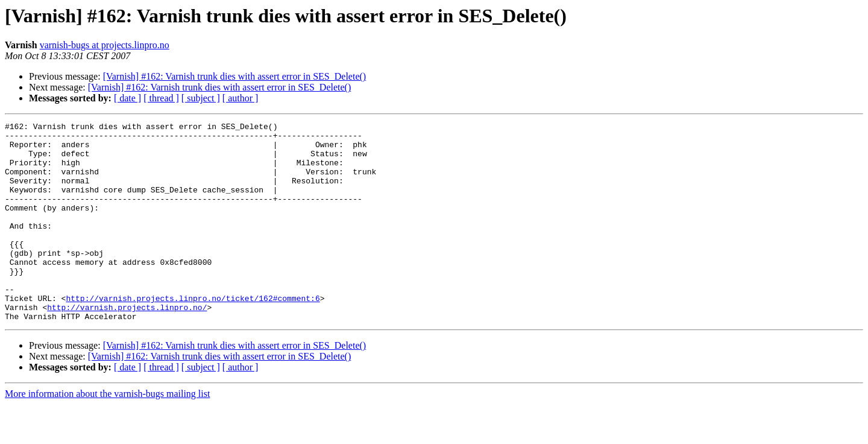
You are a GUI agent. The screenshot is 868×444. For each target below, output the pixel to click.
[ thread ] (161, 98)
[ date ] (127, 98)
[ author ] (241, 98)
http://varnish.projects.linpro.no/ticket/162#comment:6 (193, 334)
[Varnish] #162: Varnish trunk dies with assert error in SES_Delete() (235, 76)
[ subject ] (201, 98)
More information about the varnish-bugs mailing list (107, 433)
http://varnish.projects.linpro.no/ (127, 345)
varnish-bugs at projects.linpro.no (105, 45)
